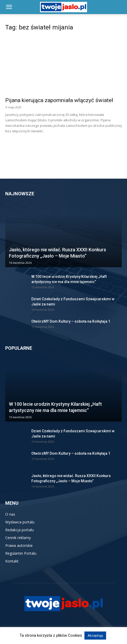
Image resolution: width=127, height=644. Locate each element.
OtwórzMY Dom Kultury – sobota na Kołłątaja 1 (71, 321)
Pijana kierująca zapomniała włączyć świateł (59, 100)
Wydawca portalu (20, 522)
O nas (10, 514)
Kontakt (12, 561)
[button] (9, 7)
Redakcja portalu (19, 530)
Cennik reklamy (18, 538)
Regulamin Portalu (21, 553)
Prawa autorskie (19, 545)
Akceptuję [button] (95, 636)
